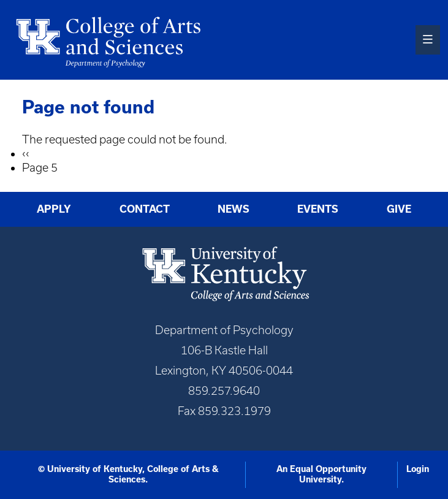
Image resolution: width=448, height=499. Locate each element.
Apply (54, 209)
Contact (145, 209)
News (233, 209)
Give (399, 209)
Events (318, 209)
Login (418, 469)
